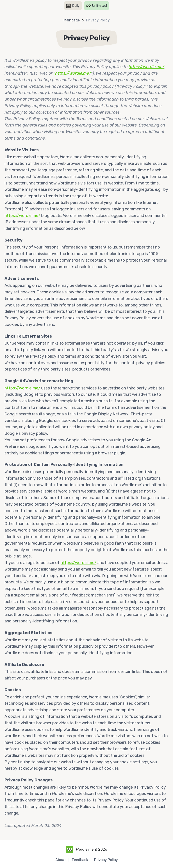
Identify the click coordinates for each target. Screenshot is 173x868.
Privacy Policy (98, 20)
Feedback (80, 860)
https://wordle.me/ (147, 67)
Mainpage (72, 20)
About (61, 860)
